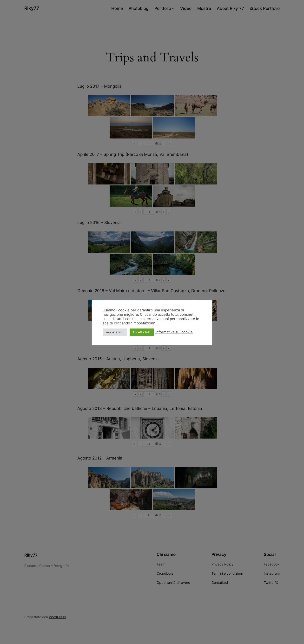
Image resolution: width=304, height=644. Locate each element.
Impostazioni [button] (115, 332)
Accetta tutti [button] (142, 332)
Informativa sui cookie (174, 332)
